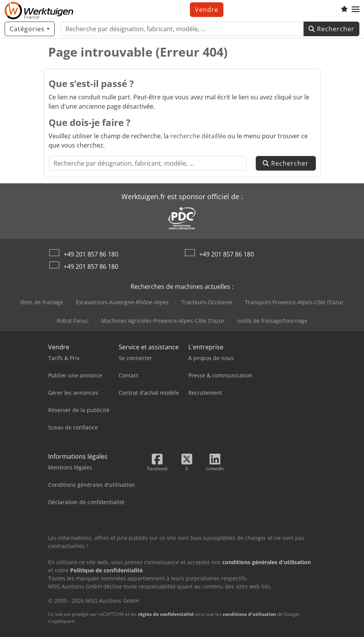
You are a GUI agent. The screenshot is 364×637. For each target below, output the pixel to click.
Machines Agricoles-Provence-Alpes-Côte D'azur (163, 321)
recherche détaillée (198, 136)
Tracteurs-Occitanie (207, 302)
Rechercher (331, 29)
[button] (356, 10)
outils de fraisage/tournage (272, 321)
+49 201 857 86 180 (91, 254)
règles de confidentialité (166, 614)
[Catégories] (30, 29)
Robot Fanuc (73, 321)
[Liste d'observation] (344, 10)
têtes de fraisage (42, 302)
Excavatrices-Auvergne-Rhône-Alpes (122, 302)
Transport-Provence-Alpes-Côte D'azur (294, 302)
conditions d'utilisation (249, 614)
